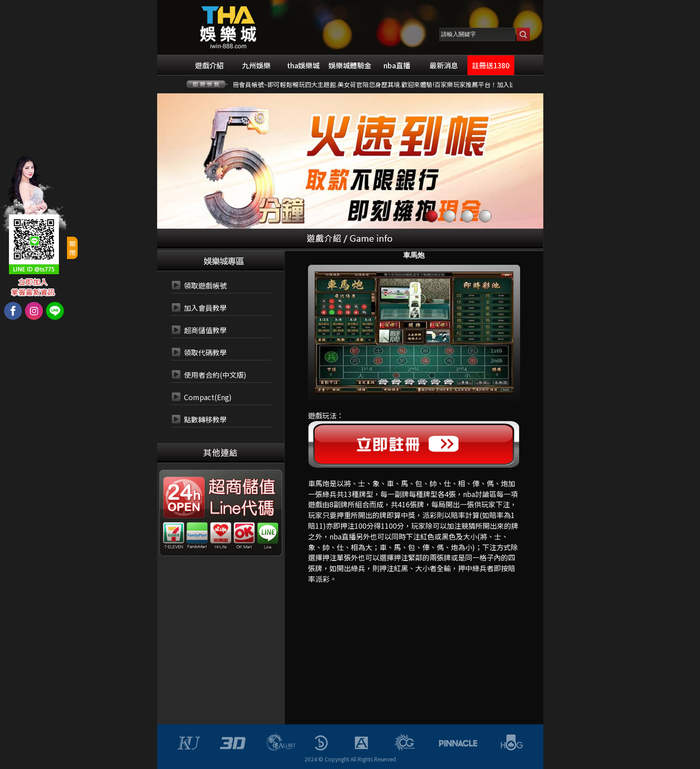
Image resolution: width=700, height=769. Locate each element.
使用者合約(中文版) (215, 375)
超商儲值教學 (205, 330)
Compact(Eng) (208, 397)
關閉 (72, 248)
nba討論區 (480, 494)
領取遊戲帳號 (205, 285)
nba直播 (343, 536)
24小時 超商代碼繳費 (241, 487)
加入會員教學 (205, 308)
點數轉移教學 (205, 419)
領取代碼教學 (205, 352)
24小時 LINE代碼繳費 (241, 509)
